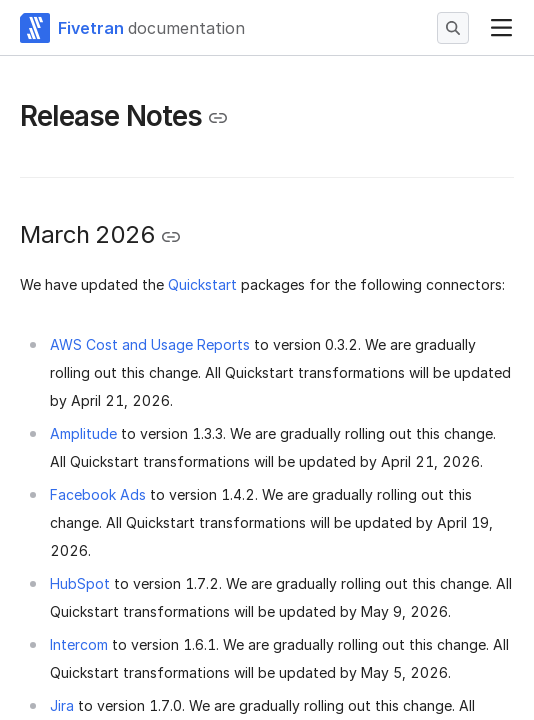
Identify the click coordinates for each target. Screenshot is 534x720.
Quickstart (202, 284)
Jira (62, 705)
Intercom (79, 644)
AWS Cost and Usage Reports (150, 344)
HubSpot (80, 583)
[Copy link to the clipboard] (218, 118)
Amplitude (83, 433)
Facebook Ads (98, 494)
